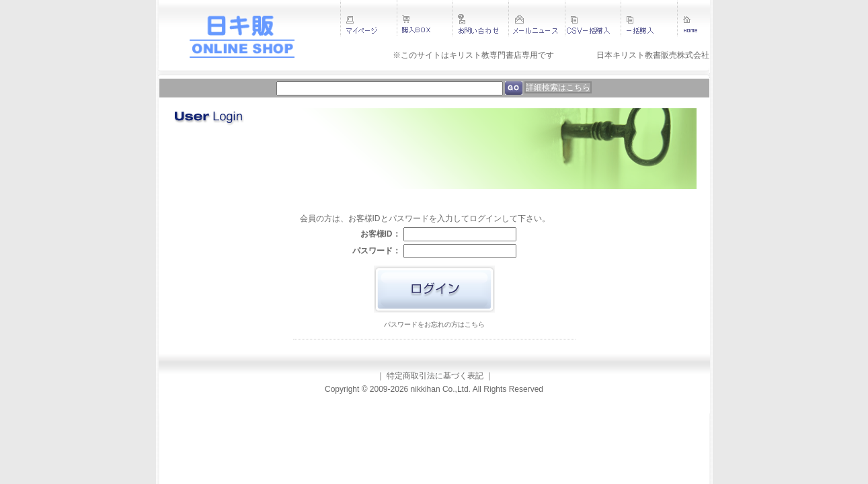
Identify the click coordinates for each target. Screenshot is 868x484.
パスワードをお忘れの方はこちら (434, 324)
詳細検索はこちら (558, 87)
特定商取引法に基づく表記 (435, 376)
